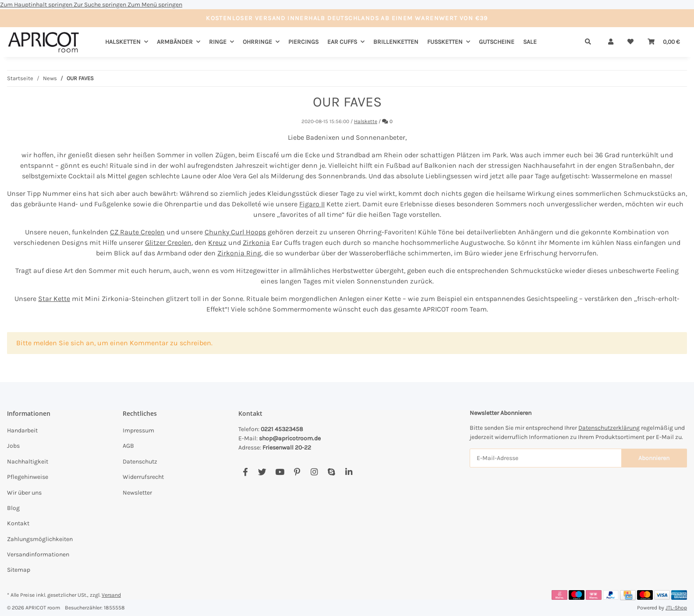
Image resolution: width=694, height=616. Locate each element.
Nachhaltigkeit (28, 462)
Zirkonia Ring (239, 253)
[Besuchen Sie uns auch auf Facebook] (245, 473)
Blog (13, 508)
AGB (128, 446)
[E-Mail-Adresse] (546, 458)
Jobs (13, 446)
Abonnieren (654, 458)
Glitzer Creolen (168, 243)
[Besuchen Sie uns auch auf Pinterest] (297, 473)
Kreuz (217, 243)
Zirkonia (256, 243)
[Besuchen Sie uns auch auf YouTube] (280, 473)
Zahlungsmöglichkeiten (40, 539)
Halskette (366, 121)
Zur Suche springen (101, 5)
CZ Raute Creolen (137, 232)
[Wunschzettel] (630, 42)
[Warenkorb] (664, 42)
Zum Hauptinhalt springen (37, 5)
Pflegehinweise (28, 477)
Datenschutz (140, 462)
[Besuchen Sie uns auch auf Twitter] (262, 473)
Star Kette (54, 299)
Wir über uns (24, 493)
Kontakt (18, 523)
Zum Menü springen (155, 5)
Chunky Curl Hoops (235, 232)
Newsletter (137, 493)
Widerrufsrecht (143, 477)
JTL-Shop (676, 608)
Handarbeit (22, 430)
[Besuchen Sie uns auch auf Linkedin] (349, 473)
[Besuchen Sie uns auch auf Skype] (331, 473)
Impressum (138, 430)
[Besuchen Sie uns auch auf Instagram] (314, 473)
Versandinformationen (38, 554)
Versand (111, 595)
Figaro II (312, 204)
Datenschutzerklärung (609, 428)
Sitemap (19, 570)
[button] (611, 42)
